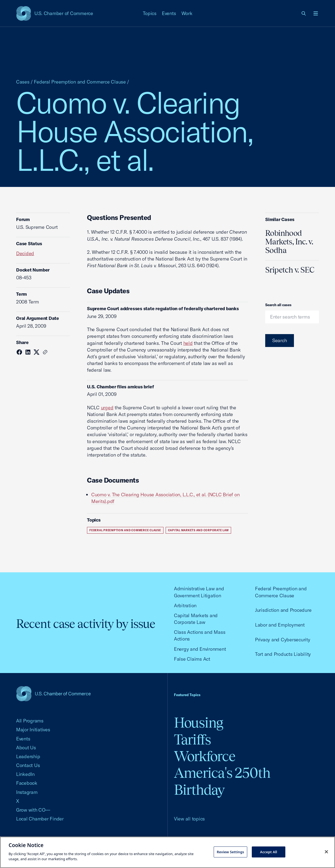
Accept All (269, 852)
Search (280, 340)
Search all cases (278, 305)
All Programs (30, 721)
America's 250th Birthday (222, 781)
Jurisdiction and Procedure (283, 610)
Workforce (205, 756)
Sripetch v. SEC (290, 270)
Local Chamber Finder (40, 819)
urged (107, 408)
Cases (23, 82)
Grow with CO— (33, 810)
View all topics (189, 819)
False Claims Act (192, 659)
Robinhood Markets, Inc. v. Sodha (289, 242)
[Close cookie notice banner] (326, 852)
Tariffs (192, 739)
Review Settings (231, 852)
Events (169, 13)
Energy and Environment (200, 649)
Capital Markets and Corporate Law (199, 530)
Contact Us (28, 765)
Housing (199, 723)
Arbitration (185, 605)
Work (187, 13)
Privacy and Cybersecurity (283, 640)
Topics (150, 13)
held (188, 343)
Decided (25, 253)
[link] (304, 13)
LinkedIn (25, 774)
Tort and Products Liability (283, 654)
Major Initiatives (33, 730)
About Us (26, 748)
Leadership (28, 756)
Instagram (27, 792)
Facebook (27, 783)
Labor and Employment (280, 625)
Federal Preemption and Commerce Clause (80, 82)
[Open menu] (316, 13)
